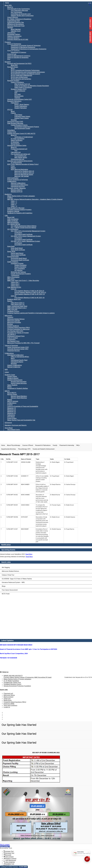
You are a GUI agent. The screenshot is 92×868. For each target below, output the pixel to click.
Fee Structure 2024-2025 (15, 331)
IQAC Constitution (13, 219)
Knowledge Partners (14, 34)
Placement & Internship (67, 445)
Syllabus (10, 198)
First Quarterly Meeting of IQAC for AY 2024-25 (29, 291)
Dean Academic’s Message (16, 208)
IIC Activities (15, 142)
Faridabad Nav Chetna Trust (12, 682)
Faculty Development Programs (21, 274)
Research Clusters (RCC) (19, 89)
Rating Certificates (17, 140)
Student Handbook (13, 326)
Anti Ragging (6, 567)
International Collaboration (15, 355)
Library (7, 372)
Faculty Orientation (20, 267)
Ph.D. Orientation (20, 269)
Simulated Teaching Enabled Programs (19, 210)
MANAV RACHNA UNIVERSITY (28, 677)
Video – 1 (14, 201)
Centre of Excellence (17, 82)
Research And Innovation (19, 382)
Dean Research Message (15, 123)
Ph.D (9, 59)
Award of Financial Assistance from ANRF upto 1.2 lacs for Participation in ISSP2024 (29, 649)
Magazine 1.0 (11, 408)
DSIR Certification (13, 178)
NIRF (6, 370)
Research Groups (13, 67)
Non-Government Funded (22, 128)
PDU (16, 151)
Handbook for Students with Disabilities (20, 213)
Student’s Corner (10, 375)
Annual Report (15, 144)
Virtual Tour (7, 699)
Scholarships (11, 340)
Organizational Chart (14, 21)
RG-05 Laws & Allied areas (19, 77)
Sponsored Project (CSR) (15, 122)
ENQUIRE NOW (90, 37)
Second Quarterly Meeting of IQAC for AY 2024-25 (30, 292)
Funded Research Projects (19, 125)
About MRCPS (12, 393)
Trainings (17, 98)
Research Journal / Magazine (16, 188)
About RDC (14, 65)
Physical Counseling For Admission (18, 329)
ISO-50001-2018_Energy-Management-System (26, 236)
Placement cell (8, 693)
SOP (16, 93)
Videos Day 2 (15, 284)
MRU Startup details (21, 157)
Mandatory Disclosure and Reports (16, 425)
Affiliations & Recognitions (16, 24)
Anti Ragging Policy (13, 341)
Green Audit (11, 246)
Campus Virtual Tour (8, 575)
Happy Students (12, 385)
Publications (15, 103)
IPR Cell (10, 110)
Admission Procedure (14, 322)
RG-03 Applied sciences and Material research (25, 74)
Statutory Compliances (14, 36)
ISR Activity (8, 423)
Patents (13, 113)
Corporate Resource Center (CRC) (18, 349)
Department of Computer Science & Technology (26, 46)
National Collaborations (18, 183)
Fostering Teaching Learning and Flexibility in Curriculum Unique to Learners (31, 313)
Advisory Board (12, 394)
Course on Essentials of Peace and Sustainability (23, 406)
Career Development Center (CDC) (18, 347)
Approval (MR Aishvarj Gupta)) (24, 175)
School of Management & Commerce (19, 56)
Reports (10, 301)
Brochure (10, 324)
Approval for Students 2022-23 (24, 173)
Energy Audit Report (17, 253)
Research (8, 62)
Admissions (8, 316)
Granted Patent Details (22, 118)
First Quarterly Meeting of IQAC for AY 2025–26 (29, 298)
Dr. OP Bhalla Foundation (11, 681)
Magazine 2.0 (11, 410)
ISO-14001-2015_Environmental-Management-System (28, 231)
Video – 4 (14, 206)
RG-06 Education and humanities (21, 79)
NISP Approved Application (19, 169)
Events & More (12, 418)
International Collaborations (19, 185)
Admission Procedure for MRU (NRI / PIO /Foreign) (23, 343)
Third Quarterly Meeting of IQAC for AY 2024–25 (30, 294)
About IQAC (11, 217)
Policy (13, 166)
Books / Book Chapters (22, 105)
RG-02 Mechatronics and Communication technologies (28, 72)
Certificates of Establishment (24, 137)
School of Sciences (13, 51)
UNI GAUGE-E (11, 334)
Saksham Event (16, 31)
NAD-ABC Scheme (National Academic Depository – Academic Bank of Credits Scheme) (35, 199)
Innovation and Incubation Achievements (20, 161)
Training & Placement (11, 346)
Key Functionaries (16, 12)
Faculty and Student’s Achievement (44, 449)
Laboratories (11, 33)
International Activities (18, 187)
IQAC (6, 216)
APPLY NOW (90, 23)
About (13, 69)
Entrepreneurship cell (18, 159)
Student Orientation (20, 265)
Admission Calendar (14, 321)
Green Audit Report (17, 248)
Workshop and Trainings (18, 272)
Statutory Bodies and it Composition (22, 16)
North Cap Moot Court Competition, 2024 (14, 654)
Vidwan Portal (12, 132)
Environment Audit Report (19, 258)
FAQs (78, 445)
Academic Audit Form (14, 299)
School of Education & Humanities (18, 57)
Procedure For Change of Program (18, 333)
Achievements (19, 96)
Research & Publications (43, 445)
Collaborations (12, 181)
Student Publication (21, 108)
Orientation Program (17, 263)
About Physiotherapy (14, 445)
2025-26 (14, 296)
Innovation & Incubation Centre (17, 146)
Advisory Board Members (19, 396)
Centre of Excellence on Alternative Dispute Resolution (32, 86)
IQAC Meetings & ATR (14, 287)
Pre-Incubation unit (20, 156)
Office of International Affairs (20, 357)
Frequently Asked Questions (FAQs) (19, 328)
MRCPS (7, 391)
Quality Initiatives (13, 262)
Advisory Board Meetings (19, 398)
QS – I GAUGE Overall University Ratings (23, 228)
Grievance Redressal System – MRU (13, 582)
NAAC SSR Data (12, 310)
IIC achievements (16, 163)
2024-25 (14, 289)
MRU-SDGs (11, 279)
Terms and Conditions (10, 705)
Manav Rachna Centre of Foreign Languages (21, 196)
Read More (29, 554)
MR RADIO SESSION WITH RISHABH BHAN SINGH (16, 645)
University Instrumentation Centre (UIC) (19, 99)
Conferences (15, 275)
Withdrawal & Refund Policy (16, 336)
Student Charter (12, 376)
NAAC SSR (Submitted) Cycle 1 (17, 308)
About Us (10, 7)
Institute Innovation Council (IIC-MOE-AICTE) (21, 134)
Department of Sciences (19, 52)
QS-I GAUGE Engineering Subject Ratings (24, 226)
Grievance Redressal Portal (16, 26)
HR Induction (18, 270)
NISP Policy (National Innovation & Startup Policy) (23, 164)
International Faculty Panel (19, 360)
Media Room (8, 700)
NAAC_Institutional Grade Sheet (17, 306)
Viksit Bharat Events (14, 430)
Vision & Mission (13, 17)
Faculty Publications (21, 106)
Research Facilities (13, 81)
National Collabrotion (14, 367)
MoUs (13, 358)
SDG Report (11, 417)
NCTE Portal (6, 594)
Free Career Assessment (10, 590)
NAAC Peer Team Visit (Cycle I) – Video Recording (23, 281)
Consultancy (11, 130)
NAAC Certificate (13, 221)
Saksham (10, 28)
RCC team (18, 94)
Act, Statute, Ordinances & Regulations (19, 19)
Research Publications (14, 101)
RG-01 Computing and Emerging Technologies (25, 70)
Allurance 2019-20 (17, 192)
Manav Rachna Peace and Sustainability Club (21, 420)
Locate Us (7, 707)
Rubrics (13, 168)
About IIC (14, 135)
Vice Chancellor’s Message (19, 10)
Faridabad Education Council (12, 684)
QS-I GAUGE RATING (14, 224)
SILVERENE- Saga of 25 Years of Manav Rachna (17, 579)
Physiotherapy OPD (24, 449)
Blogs (4, 586)
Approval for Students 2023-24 (24, 171)
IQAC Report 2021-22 (18, 304)
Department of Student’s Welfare (18, 388)
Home (7, 3)
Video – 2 (14, 203)
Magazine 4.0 (11, 413)
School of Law (12, 54)
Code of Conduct (13, 338)
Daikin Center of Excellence (23, 87)
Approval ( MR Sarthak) (22, 176)
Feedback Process (13, 311)
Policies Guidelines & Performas (18, 180)
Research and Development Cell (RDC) (19, 64)
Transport (10, 317)
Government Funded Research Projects (27, 127)
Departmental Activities (9, 449)
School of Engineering (14, 44)
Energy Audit (11, 251)
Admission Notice (9, 695)
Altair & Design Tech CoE (22, 84)
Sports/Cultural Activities (19, 383)
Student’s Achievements (15, 380)
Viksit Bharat (9, 428)
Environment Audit (13, 257)
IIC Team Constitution (18, 139)
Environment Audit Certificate (20, 260)
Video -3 (14, 204)
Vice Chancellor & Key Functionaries (19, 9)
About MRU (8, 5)
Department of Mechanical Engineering (23, 47)
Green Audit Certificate (18, 250)
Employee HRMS (9, 704)
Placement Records (13, 351)
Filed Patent (18, 115)
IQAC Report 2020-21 (18, 303)
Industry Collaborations (15, 365)
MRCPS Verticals (13, 401)
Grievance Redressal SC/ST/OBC (18, 40)
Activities (14, 120)
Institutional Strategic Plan (16, 22)
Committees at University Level (21, 14)
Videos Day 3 (15, 286)
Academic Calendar (13, 211)
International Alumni (17, 362)
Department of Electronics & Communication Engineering (29, 49)
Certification (18, 233)
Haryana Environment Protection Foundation (17, 686)
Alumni (9, 387)
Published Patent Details (22, 116)
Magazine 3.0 (11, 412)
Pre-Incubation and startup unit (20, 154)
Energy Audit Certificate (18, 255)
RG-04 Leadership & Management (21, 75)
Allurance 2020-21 (17, 190)
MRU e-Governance (13, 277)
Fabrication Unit (16, 152)
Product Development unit (19, 149)
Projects (10, 405)
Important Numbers (13, 38)
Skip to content (5, 845)
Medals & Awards (13, 378)
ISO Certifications (13, 229)
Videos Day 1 (15, 282)
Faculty (55, 445)
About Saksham (16, 29)
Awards (10, 400)
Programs (8, 42)
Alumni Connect (8, 697)
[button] (5, 846)
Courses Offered (28, 445)
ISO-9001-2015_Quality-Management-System (25, 241)
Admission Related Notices (16, 319)
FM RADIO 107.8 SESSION (8, 658)
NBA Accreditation (13, 222)
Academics (8, 194)
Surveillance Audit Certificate (23, 234)
